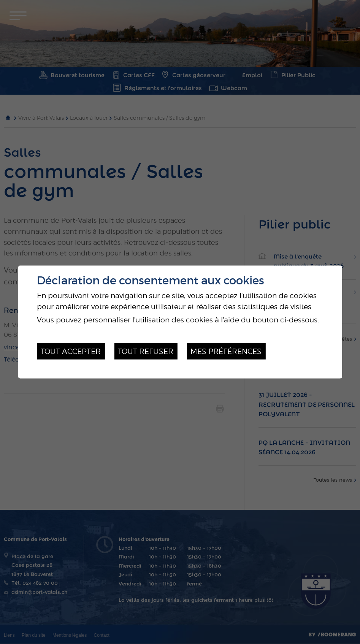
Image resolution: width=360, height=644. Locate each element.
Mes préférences (226, 351)
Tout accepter (71, 351)
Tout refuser (146, 351)
